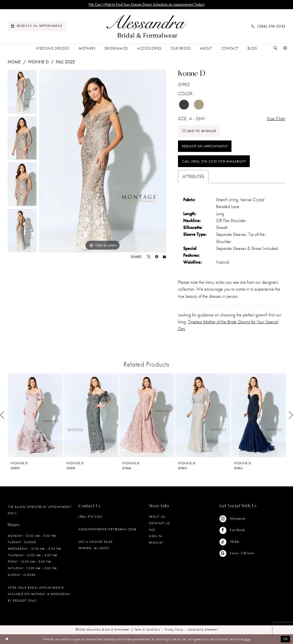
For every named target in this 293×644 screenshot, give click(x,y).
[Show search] (276, 48)
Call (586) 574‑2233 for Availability (214, 161)
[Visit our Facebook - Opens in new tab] (237, 530)
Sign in (155, 536)
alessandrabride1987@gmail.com (107, 529)
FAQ (152, 530)
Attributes (193, 176)
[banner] (146, 27)
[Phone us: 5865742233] (268, 26)
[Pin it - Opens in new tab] (157, 257)
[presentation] (35, 415)
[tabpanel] (22, 93)
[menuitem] (37, 26)
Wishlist (156, 543)
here (247, 639)
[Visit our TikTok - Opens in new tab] (237, 542)
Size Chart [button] (276, 119)
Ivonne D (38, 62)
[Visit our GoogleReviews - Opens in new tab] (237, 553)
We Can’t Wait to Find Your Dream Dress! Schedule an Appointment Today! (146, 4)
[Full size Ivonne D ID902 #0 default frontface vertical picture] (103, 161)
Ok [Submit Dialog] (286, 639)
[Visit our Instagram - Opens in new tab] (237, 519)
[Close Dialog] (7, 639)
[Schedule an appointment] (37, 26)
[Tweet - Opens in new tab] (149, 257)
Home (14, 62)
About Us (157, 516)
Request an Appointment (205, 146)
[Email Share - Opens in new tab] (164, 257)
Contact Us (159, 523)
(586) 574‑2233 (90, 516)
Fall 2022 (65, 62)
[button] (285, 48)
